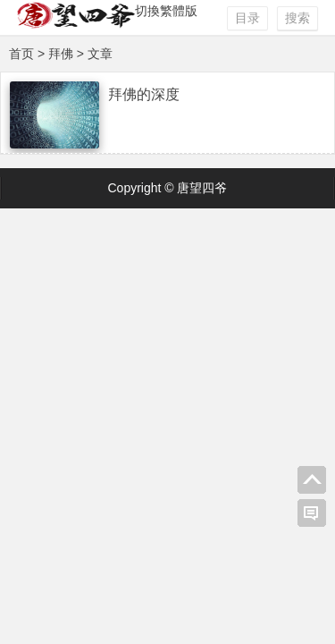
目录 (247, 18)
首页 (21, 54)
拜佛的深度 (144, 94)
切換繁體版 (166, 11)
